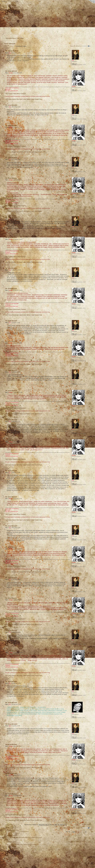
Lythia (24, 99)
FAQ (17, 2)
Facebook (23, 93)
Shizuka (37, 99)
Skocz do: (68, 832)
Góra (89, 67)
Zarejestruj (11, 34)
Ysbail (33, 99)
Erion (41, 99)
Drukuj (89, 41)
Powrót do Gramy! (25, 832)
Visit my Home (85, 862)
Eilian (21, 99)
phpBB (25, 857)
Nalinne (29, 99)
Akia (10, 53)
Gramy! (22, 38)
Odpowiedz (9, 46)
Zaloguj (17, 34)
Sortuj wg (55, 825)
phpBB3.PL (35, 844)
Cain (7, 99)
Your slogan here (33, 857)
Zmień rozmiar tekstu (10, 2)
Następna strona (86, 825)
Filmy (7, 93)
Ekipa (7, 844)
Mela (10, 704)
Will (18, 99)
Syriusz (14, 99)
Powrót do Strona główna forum (12, 830)
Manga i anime (17, 93)
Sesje (18, 38)
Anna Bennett (10, 44)
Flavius (10, 99)
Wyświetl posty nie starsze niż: (37, 825)
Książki (11, 93)
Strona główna (4, 2)
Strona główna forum (47, 25)
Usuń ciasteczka (72, 842)
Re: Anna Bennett (12, 51)
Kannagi (11, 73)
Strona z (79, 46)
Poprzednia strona (9, 825)
